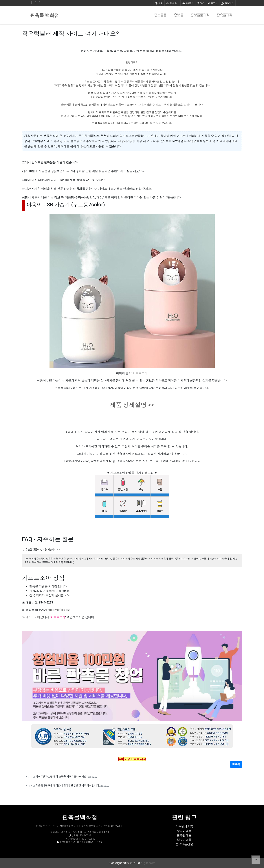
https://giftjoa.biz (59, 610)
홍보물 (179, 15)
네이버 (30, 617)
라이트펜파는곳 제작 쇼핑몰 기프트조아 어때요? (62, 776)
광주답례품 (184, 835)
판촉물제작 (224, 15)
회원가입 (227, 3)
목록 (236, 764)
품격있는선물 (184, 844)
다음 (40, 617)
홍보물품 (160, 15)
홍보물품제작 (200, 15)
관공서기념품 (127, 141)
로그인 (213, 3)
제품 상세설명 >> (132, 405)
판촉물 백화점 (45, 15)
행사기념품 (184, 831)
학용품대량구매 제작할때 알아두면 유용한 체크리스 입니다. (68, 785)
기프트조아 (140, 373)
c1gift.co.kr (148, 863)
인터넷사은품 (184, 827)
